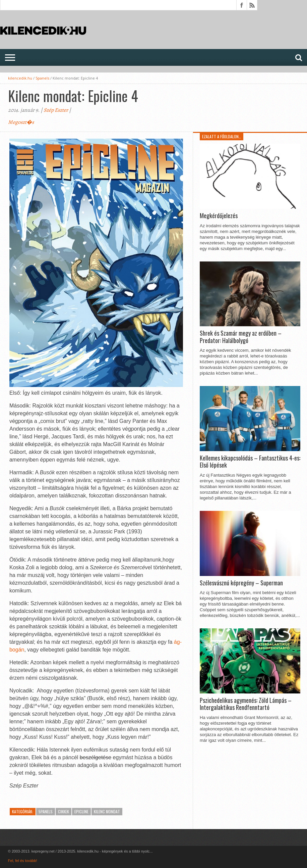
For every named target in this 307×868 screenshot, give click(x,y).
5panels (42, 78)
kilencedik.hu (20, 78)
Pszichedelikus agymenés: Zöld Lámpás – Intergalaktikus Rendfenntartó (246, 704)
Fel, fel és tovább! (23, 861)
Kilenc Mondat (107, 811)
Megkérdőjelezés (219, 216)
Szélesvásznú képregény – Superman (241, 583)
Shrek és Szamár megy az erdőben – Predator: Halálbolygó (241, 337)
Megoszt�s (21, 122)
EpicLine (81, 811)
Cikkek (64, 811)
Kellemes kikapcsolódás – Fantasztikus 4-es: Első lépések (250, 462)
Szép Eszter (56, 110)
